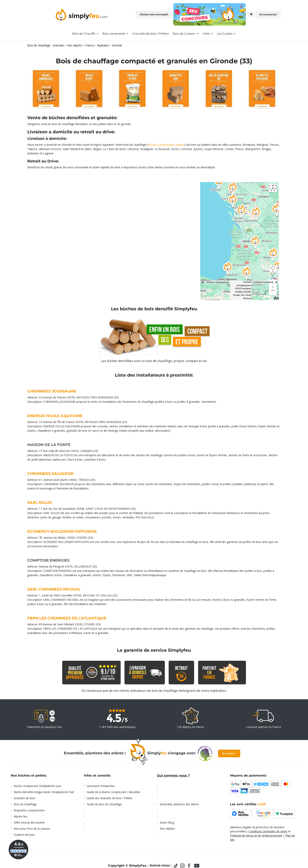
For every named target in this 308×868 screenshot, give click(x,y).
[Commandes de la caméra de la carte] (273, 269)
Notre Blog (167, 822)
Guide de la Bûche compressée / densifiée (114, 792)
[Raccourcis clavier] (203, 282)
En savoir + (229, 753)
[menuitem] (85, 34)
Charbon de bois (24, 835)
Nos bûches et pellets (29, 775)
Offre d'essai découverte (29, 822)
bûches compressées (161, 145)
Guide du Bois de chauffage (104, 804)
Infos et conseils (97, 775)
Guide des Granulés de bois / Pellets (110, 798)
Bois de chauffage (25, 804)
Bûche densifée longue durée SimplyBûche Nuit (44, 792)
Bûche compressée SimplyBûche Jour (38, 786)
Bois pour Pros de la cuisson (32, 829)
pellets (180, 145)
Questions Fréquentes (101, 786)
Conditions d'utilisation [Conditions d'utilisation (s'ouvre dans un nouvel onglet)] (263, 282)
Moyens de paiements (248, 775)
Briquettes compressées (29, 810)
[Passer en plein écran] (273, 188)
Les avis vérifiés (248, 804)
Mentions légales (241, 827)
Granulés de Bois (25, 798)
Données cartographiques (218, 282)
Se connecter (268, 14)
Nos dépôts (167, 829)
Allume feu (21, 816)
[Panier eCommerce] (251, 14)
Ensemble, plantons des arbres (179, 804)
